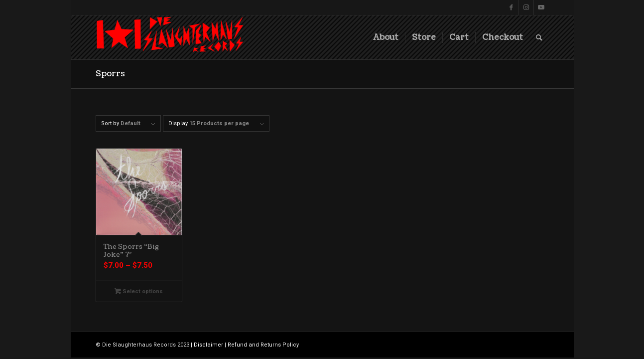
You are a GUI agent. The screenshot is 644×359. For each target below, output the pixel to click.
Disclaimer (208, 345)
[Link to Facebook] (511, 7)
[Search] (539, 37)
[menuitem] (386, 37)
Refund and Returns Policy (263, 345)
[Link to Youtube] (541, 7)
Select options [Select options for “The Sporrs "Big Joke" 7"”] (139, 291)
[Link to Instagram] (526, 7)
